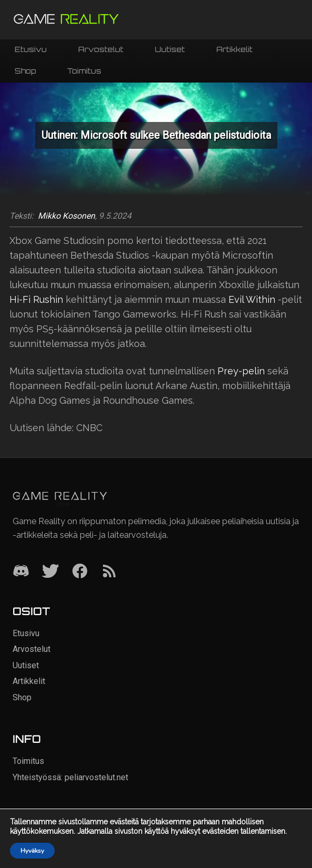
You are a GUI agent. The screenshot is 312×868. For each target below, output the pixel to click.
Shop (25, 71)
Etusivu (31, 49)
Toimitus (84, 71)
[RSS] (109, 572)
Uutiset (170, 49)
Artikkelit (235, 49)
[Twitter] (50, 572)
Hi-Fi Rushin (36, 299)
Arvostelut (101, 49)
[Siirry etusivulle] (66, 20)
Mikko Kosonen (66, 216)
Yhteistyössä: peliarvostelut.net (70, 777)
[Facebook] (80, 572)
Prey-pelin (241, 371)
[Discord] (21, 572)
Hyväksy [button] (32, 851)
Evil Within (252, 299)
